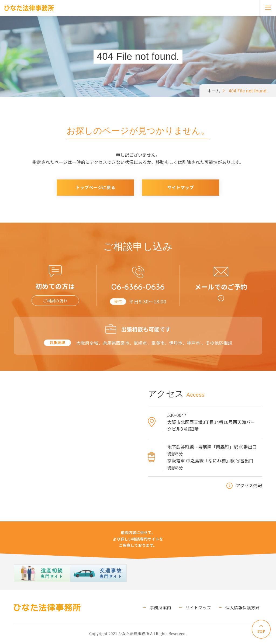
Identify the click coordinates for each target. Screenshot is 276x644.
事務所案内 (168, 609)
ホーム (214, 91)
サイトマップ (181, 187)
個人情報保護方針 (245, 609)
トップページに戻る (96, 187)
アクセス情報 (249, 487)
